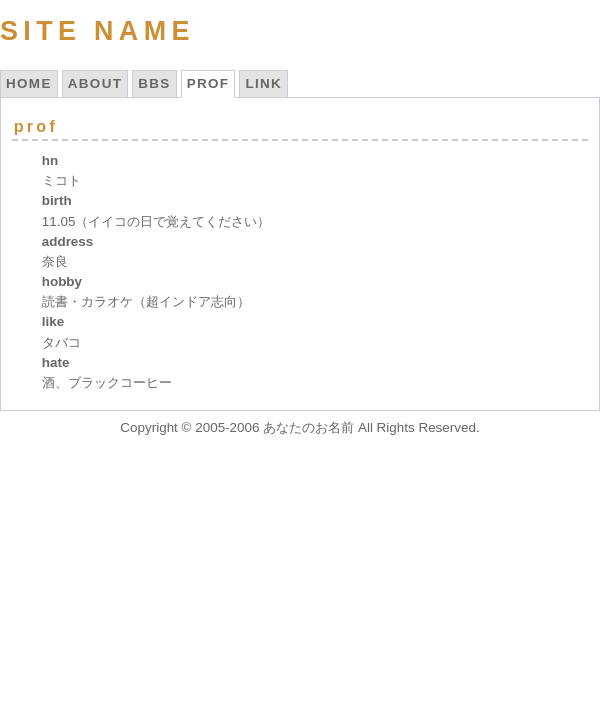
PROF (208, 83)
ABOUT (95, 83)
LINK (263, 83)
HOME (29, 83)
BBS (154, 83)
